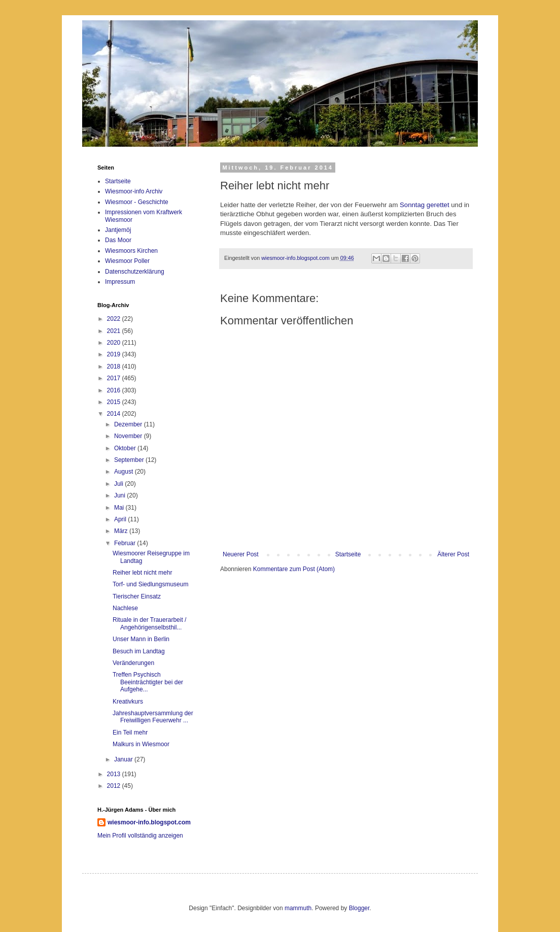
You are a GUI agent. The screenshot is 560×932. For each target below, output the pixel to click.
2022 (115, 319)
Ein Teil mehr (130, 733)
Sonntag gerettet (425, 205)
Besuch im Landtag (139, 651)
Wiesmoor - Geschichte (137, 202)
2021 (115, 331)
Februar (126, 543)
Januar (124, 759)
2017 (115, 378)
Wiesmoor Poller (127, 261)
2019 (115, 354)
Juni (120, 495)
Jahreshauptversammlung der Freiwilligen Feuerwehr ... (153, 717)
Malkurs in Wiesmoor (141, 744)
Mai (120, 508)
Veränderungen (133, 663)
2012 (115, 786)
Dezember (129, 424)
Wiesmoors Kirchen (131, 251)
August (125, 472)
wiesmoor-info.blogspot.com (149, 822)
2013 (115, 774)
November (129, 436)
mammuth (298, 908)
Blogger (359, 908)
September (130, 460)
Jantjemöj (118, 230)
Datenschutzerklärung (135, 272)
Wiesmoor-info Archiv (134, 191)
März (122, 531)
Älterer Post (453, 554)
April (121, 519)
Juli (119, 484)
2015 (115, 402)
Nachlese (125, 608)
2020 (115, 343)
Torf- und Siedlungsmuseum (150, 584)
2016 (115, 390)
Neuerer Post (241, 554)
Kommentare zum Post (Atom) (294, 569)
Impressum (120, 282)
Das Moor (118, 240)
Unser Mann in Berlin (141, 639)
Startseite (348, 554)
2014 (115, 414)
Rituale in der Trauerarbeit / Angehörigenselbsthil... (149, 623)
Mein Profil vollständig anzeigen (140, 836)
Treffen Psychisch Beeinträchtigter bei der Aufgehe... (148, 682)
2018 (115, 367)
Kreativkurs (128, 702)
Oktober (126, 448)
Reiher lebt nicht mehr (142, 573)
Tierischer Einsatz (137, 596)
